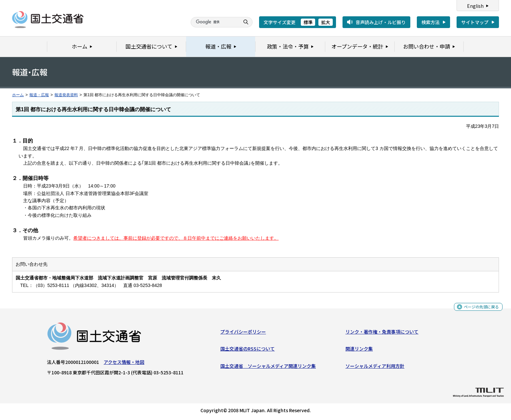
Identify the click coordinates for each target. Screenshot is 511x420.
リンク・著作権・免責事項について (382, 333)
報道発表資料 (66, 95)
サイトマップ (475, 22)
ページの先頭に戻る (479, 310)
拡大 (326, 22)
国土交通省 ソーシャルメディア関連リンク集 (268, 367)
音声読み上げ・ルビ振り (381, 22)
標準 (308, 22)
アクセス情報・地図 (124, 364)
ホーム (18, 95)
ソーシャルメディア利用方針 (375, 367)
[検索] (214, 22)
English (475, 6)
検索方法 (431, 22)
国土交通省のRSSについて (248, 350)
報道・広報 (39, 95)
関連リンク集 (359, 350)
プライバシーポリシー (243, 333)
